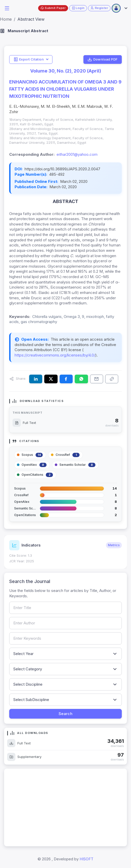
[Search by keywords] (65, 638)
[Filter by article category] (65, 669)
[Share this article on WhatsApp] (81, 379)
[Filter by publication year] (65, 654)
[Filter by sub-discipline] (65, 700)
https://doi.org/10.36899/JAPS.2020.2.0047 (62, 169)
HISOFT (86, 859)
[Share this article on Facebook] (66, 379)
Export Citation (29, 60)
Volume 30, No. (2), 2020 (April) (66, 71)
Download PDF (102, 60)
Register (99, 8)
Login (78, 8)
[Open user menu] (119, 8)
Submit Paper (53, 8)
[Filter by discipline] (65, 684)
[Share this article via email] (97, 379)
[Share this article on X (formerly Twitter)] (51, 379)
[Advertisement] (65, 807)
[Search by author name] (65, 623)
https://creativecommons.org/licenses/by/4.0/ (55, 355)
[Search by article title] (65, 608)
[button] (7, 8)
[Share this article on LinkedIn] (36, 379)
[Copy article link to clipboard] (112, 379)
